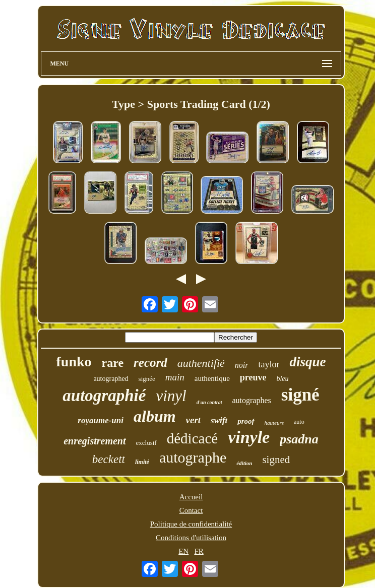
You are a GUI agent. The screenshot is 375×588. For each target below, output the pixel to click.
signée (147, 379)
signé (300, 395)
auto (299, 422)
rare (113, 363)
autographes (251, 400)
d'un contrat (209, 402)
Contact (191, 510)
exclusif (146, 443)
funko (74, 362)
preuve (253, 377)
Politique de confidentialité (191, 524)
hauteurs (274, 423)
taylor (269, 364)
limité (142, 462)
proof (246, 421)
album (155, 416)
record (150, 363)
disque (307, 362)
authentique (212, 378)
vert (194, 420)
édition (244, 463)
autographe (193, 457)
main (175, 377)
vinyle (249, 437)
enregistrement (95, 441)
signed (276, 460)
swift (219, 420)
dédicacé (192, 438)
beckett (109, 459)
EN (183, 551)
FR (199, 551)
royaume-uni (101, 420)
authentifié (201, 363)
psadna (299, 439)
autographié (104, 396)
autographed (111, 379)
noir (242, 365)
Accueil (191, 497)
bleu (282, 379)
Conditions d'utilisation (191, 538)
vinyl (171, 396)
